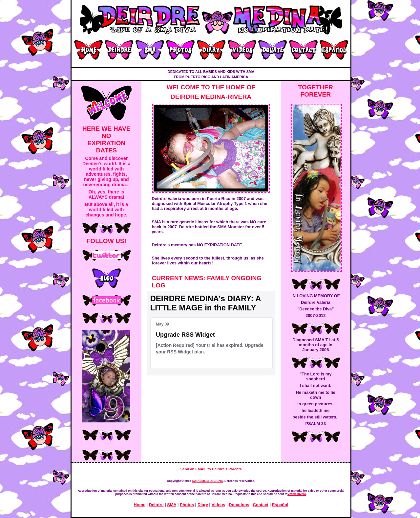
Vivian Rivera (297, 494)
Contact (261, 505)
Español (280, 505)
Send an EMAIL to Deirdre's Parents (211, 469)
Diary (203, 505)
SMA (172, 505)
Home (139, 505)
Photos (187, 505)
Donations (239, 505)
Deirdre (156, 505)
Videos (219, 505)
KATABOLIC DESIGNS (207, 481)
